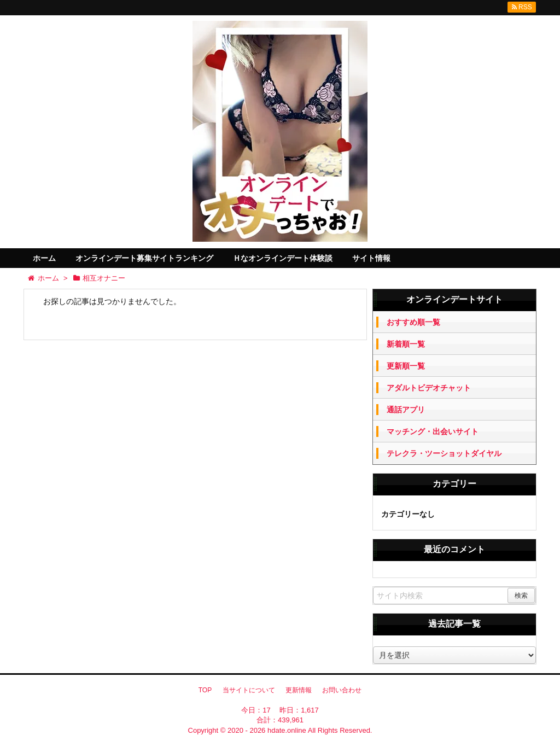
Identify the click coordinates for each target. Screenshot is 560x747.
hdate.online (287, 730)
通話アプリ (406, 410)
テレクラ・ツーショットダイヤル (444, 453)
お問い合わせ (342, 690)
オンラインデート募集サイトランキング (144, 258)
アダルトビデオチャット (429, 388)
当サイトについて (249, 690)
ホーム (44, 258)
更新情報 (299, 690)
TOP (205, 690)
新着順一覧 (406, 344)
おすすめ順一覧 (413, 322)
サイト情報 (371, 258)
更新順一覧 (406, 366)
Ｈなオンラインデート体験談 (283, 258)
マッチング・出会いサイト (433, 431)
